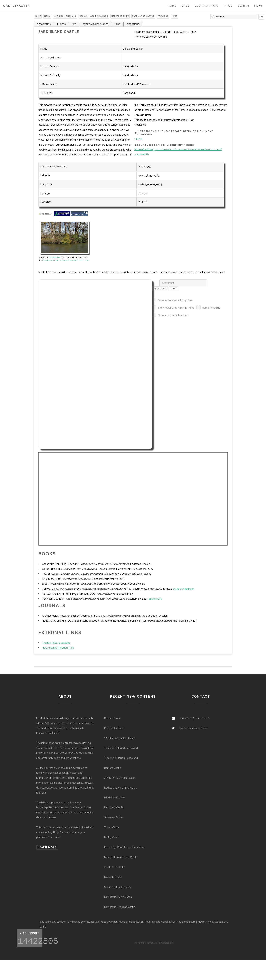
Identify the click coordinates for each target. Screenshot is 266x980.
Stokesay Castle (113, 817)
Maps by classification (131, 922)
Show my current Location (173, 315)
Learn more (47, 847)
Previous (163, 16)
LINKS (117, 24)
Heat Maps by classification (160, 922)
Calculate (160, 289)
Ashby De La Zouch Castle (119, 778)
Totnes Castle (112, 827)
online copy (155, 599)
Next (175, 16)
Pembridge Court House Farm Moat (124, 847)
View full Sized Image (78, 260)
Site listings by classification (83, 922)
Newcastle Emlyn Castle (118, 897)
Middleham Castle (114, 798)
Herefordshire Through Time (58, 648)
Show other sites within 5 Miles (175, 300)
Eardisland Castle (143, 16)
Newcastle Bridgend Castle (120, 907)
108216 (138, 139)
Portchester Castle (115, 728)
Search (243, 6)
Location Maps (207, 6)
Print (174, 289)
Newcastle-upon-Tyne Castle (121, 857)
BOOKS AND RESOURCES (96, 24)
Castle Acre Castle (115, 867)
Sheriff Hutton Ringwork (118, 887)
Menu (47, 16)
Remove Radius (211, 308)
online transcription (183, 589)
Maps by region (109, 922)
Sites (186, 6)
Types (228, 6)
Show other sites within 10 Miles (176, 308)
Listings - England (65, 16)
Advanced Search (187, 922)
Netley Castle (112, 837)
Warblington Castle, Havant (120, 738)
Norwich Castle (113, 877)
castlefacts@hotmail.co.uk (195, 718)
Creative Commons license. (56, 260)
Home (172, 6)
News (259, 6)
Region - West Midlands (94, 16)
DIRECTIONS (133, 24)
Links (43, 927)
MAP (74, 24)
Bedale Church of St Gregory (121, 788)
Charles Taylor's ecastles (56, 643)
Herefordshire (120, 16)
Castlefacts (16, 6)
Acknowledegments (217, 922)
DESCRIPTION (44, 24)
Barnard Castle (113, 768)
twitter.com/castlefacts (193, 728)
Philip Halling (55, 257)
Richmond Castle (114, 807)
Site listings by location (53, 922)
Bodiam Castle (112, 718)
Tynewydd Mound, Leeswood (121, 748)
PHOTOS (61, 24)
